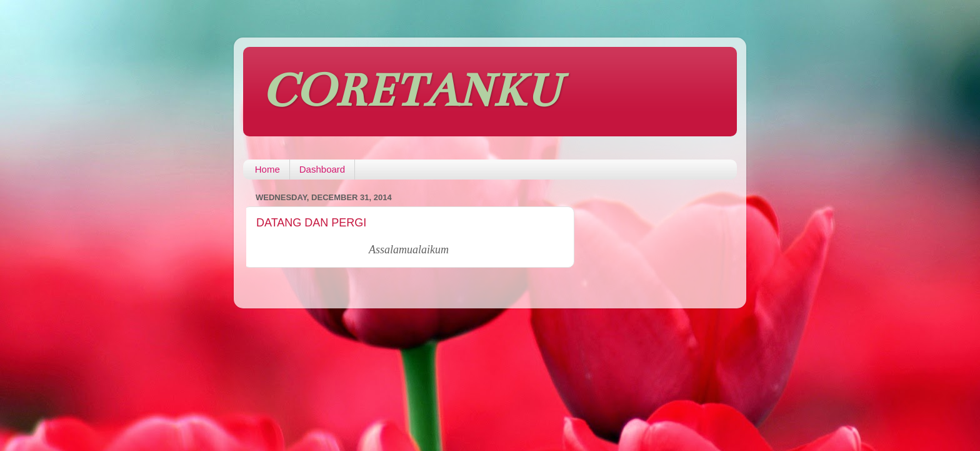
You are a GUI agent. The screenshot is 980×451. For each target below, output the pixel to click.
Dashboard (322, 169)
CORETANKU (412, 90)
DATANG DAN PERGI (311, 223)
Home (267, 169)
